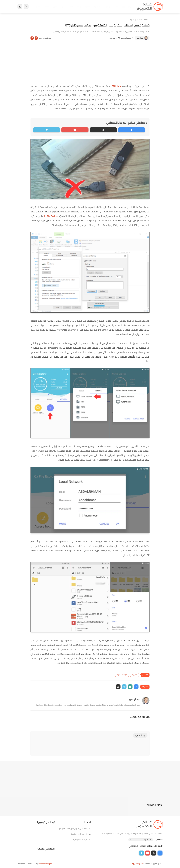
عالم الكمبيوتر (137, 864)
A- (32, 38)
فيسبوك (97, 7)
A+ (36, 38)
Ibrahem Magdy (45, 864)
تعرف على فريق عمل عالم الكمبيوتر (75, 829)
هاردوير (37, 7)
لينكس (79, 7)
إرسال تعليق (140, 735)
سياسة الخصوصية (82, 840)
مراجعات (46, 7)
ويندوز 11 (107, 7)
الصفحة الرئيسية (143, 20)
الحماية (87, 7)
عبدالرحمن (140, 38)
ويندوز (116, 7)
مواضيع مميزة (122, 675)
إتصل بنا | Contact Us (81, 834)
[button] (136, 687)
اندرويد (63, 7)
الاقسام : (159, 840)
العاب (71, 7)
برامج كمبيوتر (127, 7)
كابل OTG (116, 86)
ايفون (55, 7)
